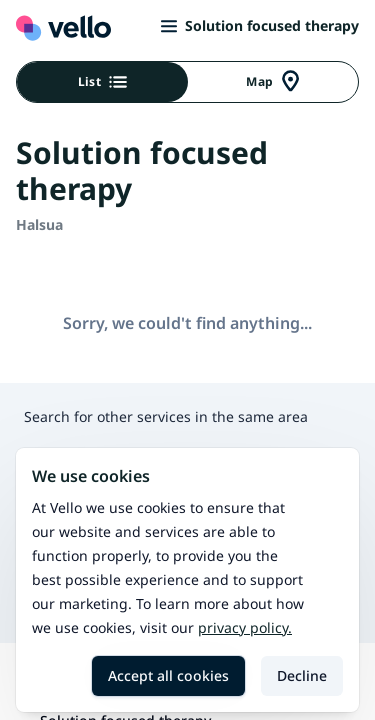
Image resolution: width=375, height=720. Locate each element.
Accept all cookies (168, 675)
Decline (302, 675)
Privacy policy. (245, 627)
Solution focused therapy (260, 25)
